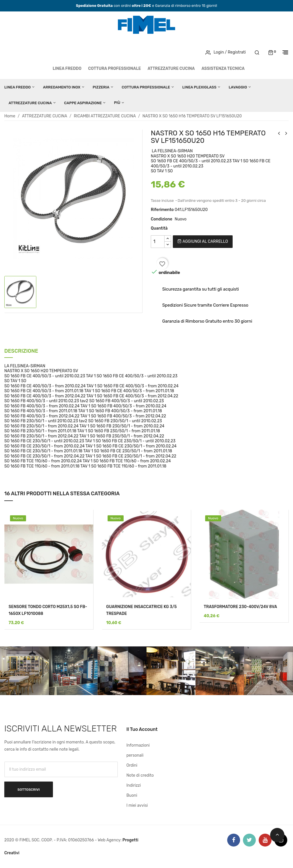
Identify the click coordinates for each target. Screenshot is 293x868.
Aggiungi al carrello (203, 241)
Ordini (132, 765)
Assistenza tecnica (223, 69)
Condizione (162, 219)
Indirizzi (134, 785)
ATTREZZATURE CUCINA (171, 69)
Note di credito (140, 775)
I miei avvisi (137, 805)
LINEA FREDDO (67, 69)
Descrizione (21, 351)
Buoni (132, 795)
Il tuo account (142, 729)
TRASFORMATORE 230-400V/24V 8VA (240, 607)
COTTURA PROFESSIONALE (114, 69)
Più (117, 103)
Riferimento (162, 210)
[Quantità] (158, 242)
